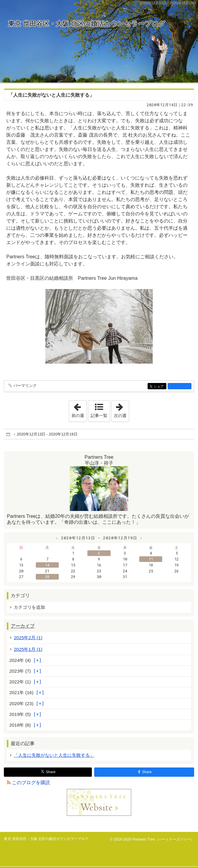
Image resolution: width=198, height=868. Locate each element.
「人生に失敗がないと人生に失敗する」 (51, 95)
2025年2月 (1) (28, 638)
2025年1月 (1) (28, 649)
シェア (159, 386)
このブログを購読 (31, 783)
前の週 (79, 409)
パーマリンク (25, 386)
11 (151, 559)
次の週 (121, 409)
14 (47, 565)
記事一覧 (99, 416)
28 (47, 577)
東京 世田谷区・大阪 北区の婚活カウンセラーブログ (87, 24)
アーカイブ (23, 626)
